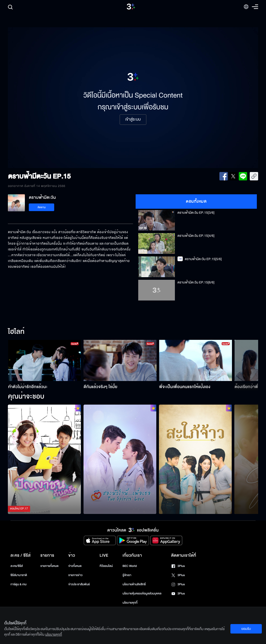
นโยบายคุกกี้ (130, 603)
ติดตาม (42, 207)
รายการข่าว (75, 575)
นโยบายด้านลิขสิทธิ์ (134, 584)
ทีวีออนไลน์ (106, 566)
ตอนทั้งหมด (196, 201)
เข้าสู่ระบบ (133, 120)
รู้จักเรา (127, 575)
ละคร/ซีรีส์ (17, 566)
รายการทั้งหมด (49, 566)
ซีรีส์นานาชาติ (19, 575)
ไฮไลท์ (16, 332)
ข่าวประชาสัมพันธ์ (79, 584)
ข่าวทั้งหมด (75, 566)
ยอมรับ (246, 629)
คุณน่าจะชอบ (26, 397)
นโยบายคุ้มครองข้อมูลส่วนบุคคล (142, 594)
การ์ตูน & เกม (19, 584)
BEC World (130, 566)
